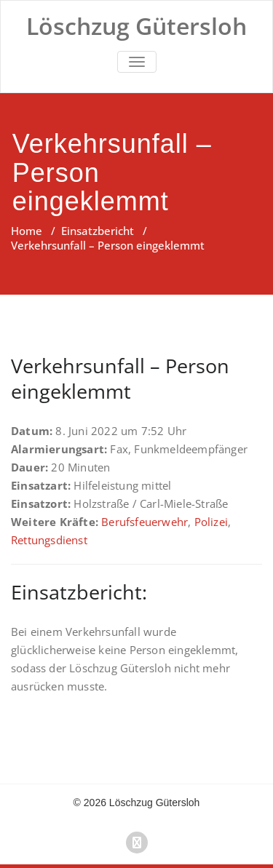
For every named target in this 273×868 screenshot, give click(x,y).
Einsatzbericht (98, 231)
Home (27, 231)
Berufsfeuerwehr (145, 522)
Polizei (211, 522)
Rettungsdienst (49, 540)
